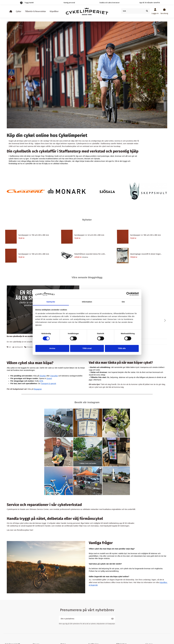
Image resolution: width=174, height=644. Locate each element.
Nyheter (87, 220)
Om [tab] (123, 302)
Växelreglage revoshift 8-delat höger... (146, 254)
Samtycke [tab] (51, 302)
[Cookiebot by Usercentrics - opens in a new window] (128, 294)
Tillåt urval (87, 348)
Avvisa (52, 348)
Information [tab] (87, 302)
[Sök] (147, 11)
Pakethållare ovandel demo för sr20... (90, 254)
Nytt (10, 347)
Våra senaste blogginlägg (87, 277)
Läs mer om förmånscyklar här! (20, 530)
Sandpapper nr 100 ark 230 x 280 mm (34, 254)
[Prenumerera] (112, 619)
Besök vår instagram (87, 402)
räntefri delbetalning (111, 523)
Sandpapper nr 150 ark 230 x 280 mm (34, 235)
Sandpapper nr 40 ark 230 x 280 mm (89, 235)
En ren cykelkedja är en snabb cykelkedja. (25, 336)
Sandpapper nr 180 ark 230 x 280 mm (145, 235)
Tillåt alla (122, 348)
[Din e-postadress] (84, 619)
